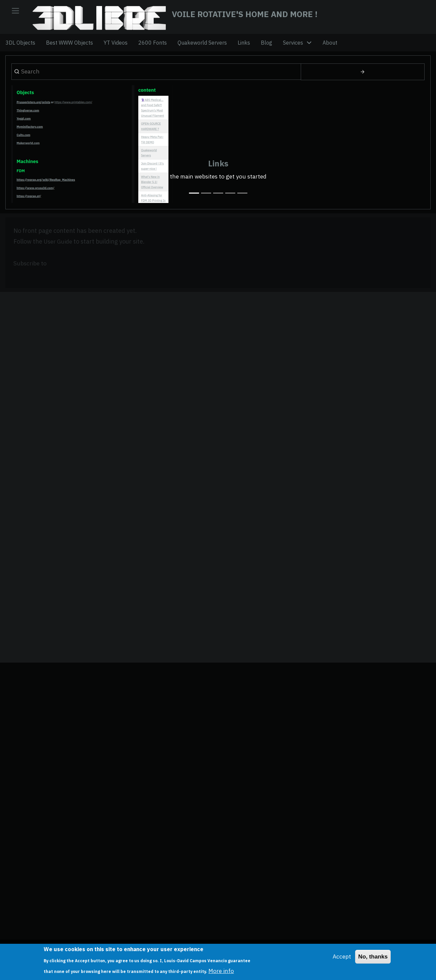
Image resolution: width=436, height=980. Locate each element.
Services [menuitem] (293, 46)
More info (222, 971)
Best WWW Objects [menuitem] (69, 46)
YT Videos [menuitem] (116, 46)
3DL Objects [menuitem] (20, 46)
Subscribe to (31, 271)
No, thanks (372, 957)
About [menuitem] (330, 46)
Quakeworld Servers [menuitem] (202, 46)
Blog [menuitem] (267, 46)
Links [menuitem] (244, 46)
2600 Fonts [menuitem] (153, 46)
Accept (340, 957)
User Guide (59, 249)
